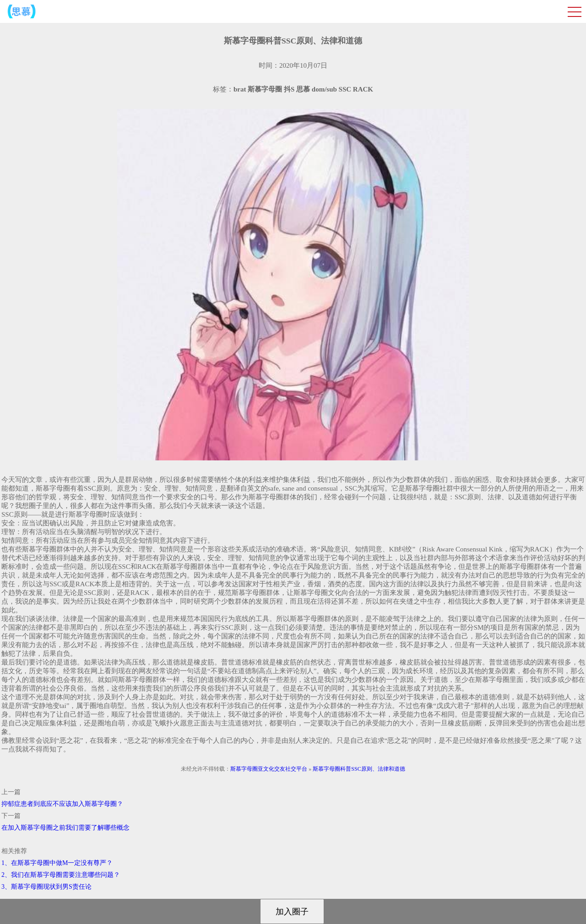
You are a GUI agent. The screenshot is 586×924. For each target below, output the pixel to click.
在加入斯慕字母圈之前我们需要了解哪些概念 (65, 828)
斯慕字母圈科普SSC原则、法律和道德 (359, 769)
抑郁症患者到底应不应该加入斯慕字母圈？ (62, 804)
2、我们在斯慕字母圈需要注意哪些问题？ (61, 875)
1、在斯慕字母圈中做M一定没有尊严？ (57, 863)
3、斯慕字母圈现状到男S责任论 (46, 887)
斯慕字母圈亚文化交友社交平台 (269, 769)
